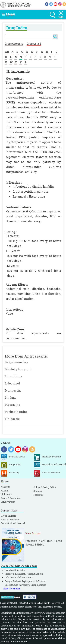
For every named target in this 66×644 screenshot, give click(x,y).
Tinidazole (12, 419)
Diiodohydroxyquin (19, 369)
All (7, 52)
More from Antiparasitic (26, 356)
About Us (5, 487)
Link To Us (6, 494)
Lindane (11, 397)
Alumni (5, 491)
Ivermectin (13, 390)
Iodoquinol (12, 383)
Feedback (38, 495)
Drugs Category (14, 44)
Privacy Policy (8, 502)
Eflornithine (13, 376)
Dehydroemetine (17, 362)
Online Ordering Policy (45, 487)
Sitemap (38, 491)
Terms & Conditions (11, 498)
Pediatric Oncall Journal (13, 523)
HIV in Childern (9, 516)
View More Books (12, 589)
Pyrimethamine (16, 412)
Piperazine (12, 405)
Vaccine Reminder (10, 519)
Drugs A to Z (34, 44)
